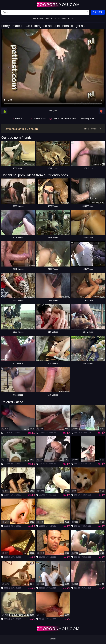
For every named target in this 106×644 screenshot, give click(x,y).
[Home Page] (53, 4)
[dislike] (102, 111)
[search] (45, 12)
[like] (4, 111)
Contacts (53, 639)
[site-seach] (87, 12)
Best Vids (51, 18)
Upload (98, 12)
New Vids (38, 18)
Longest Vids (65, 18)
